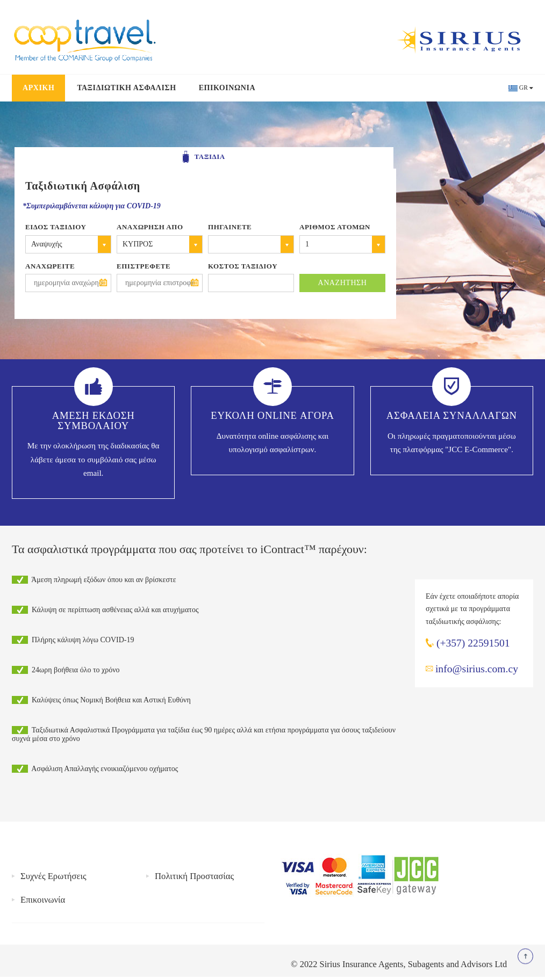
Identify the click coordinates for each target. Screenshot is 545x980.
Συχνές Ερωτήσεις (53, 876)
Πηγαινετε (230, 227)
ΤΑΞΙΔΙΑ (204, 157)
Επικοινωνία (43, 900)
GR (524, 88)
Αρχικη (38, 88)
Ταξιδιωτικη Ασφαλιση (126, 88)
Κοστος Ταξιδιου (243, 266)
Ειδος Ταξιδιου (56, 227)
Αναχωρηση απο (150, 227)
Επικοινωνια (227, 88)
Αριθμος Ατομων (335, 227)
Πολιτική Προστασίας (194, 876)
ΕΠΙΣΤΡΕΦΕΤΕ (144, 266)
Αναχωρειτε (50, 266)
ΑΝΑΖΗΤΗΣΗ (343, 283)
